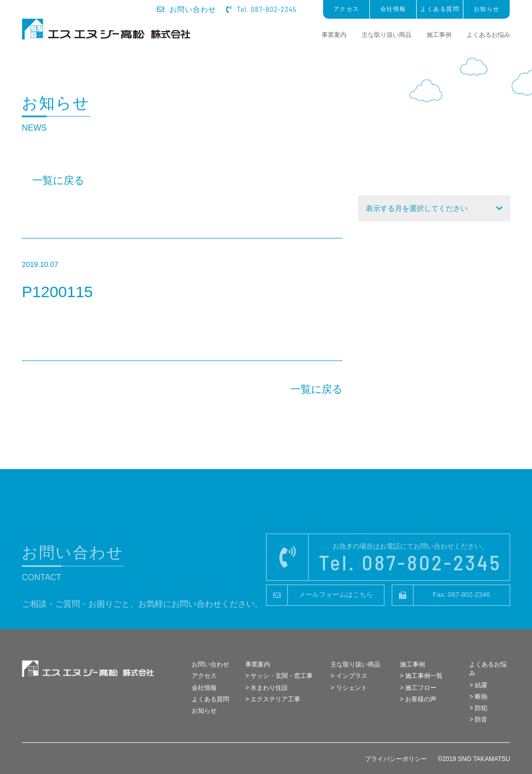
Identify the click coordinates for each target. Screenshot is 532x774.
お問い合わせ (187, 9)
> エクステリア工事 (273, 699)
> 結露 (478, 685)
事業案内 (334, 35)
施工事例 (439, 35)
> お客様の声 (418, 699)
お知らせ (487, 9)
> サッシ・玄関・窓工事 (279, 676)
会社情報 (393, 9)
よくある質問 (440, 9)
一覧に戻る (58, 180)
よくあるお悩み (488, 35)
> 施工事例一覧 (421, 676)
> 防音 (478, 719)
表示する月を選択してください (417, 208)
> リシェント (349, 688)
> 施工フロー (418, 688)
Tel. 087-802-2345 (261, 9)
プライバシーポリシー (396, 759)
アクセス (347, 9)
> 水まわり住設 (267, 688)
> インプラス (349, 676)
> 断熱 (478, 697)
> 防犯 (478, 708)
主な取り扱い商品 (387, 35)
